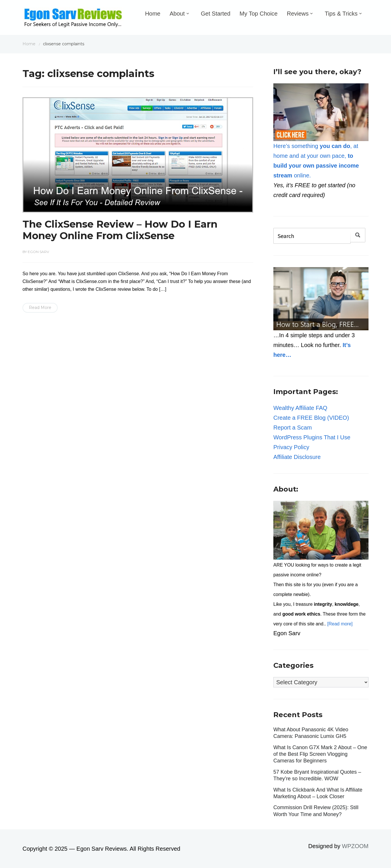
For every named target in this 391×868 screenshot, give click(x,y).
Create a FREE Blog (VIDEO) (311, 418)
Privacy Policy (291, 447)
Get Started (216, 14)
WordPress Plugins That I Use (312, 437)
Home (153, 14)
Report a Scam (293, 428)
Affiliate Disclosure (297, 457)
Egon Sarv (38, 252)
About (177, 14)
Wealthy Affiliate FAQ (300, 408)
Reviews (298, 14)
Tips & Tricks (341, 14)
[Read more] (340, 624)
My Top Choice (259, 14)
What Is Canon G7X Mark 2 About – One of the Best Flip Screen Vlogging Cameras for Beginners (320, 754)
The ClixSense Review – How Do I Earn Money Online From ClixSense (120, 230)
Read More (40, 308)
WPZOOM (355, 846)
